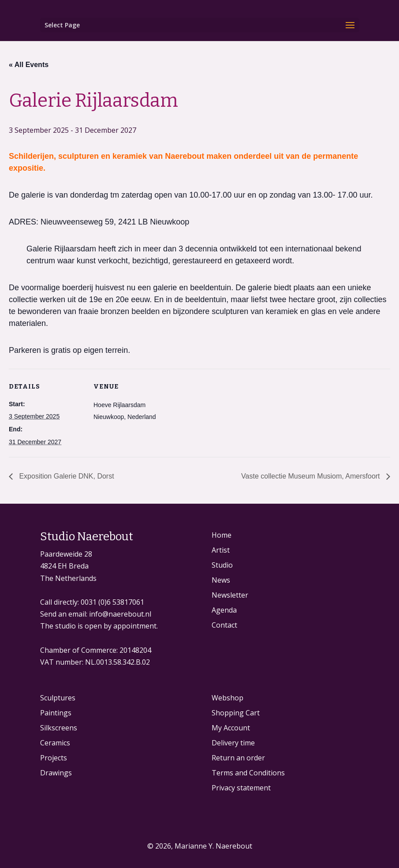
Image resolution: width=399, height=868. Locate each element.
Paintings (56, 713)
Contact (224, 625)
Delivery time (233, 743)
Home (222, 535)
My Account (231, 728)
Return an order (238, 758)
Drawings (56, 773)
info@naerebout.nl (120, 614)
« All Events (29, 65)
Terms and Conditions (248, 773)
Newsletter (230, 595)
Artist (221, 550)
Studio (222, 565)
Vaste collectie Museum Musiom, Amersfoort (311, 476)
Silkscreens (59, 728)
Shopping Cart (236, 713)
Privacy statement (241, 788)
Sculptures (58, 698)
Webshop (227, 698)
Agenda (224, 610)
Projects (54, 758)
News (221, 580)
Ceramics (55, 743)
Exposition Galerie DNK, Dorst (66, 476)
